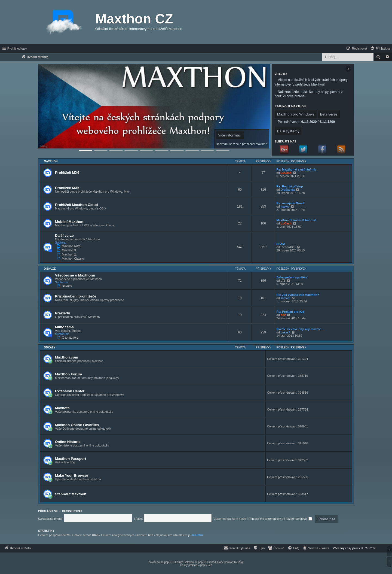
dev (283, 315)
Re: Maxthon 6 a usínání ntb (296, 169)
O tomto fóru (68, 338)
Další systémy (288, 131)
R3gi (241, 562)
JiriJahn (197, 535)
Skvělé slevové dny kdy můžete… (300, 329)
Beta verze (329, 114)
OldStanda (288, 190)
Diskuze (50, 269)
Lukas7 (285, 332)
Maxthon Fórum (68, 374)
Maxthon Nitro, (70, 246)
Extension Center (70, 391)
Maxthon (51, 161)
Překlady (62, 313)
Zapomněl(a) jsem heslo (230, 519)
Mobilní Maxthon (69, 222)
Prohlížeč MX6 (67, 173)
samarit (286, 298)
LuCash (286, 173)
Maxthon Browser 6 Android (296, 220)
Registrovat (72, 511)
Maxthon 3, (67, 250)
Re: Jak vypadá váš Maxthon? (298, 295)
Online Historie (68, 442)
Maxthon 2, (67, 254)
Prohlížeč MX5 (67, 188)
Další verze (64, 236)
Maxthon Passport (71, 459)
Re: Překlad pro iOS (290, 312)
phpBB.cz (206, 565)
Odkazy (50, 347)
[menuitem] (380, 48)
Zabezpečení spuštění (292, 277)
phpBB (168, 562)
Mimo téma (64, 327)
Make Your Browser (72, 476)
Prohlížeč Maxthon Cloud (76, 205)
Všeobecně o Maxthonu (75, 275)
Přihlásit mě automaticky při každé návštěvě (280, 519)
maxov (285, 206)
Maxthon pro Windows (296, 114)
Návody (65, 286)
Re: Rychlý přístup (290, 186)
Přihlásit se (48, 511)
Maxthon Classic (71, 259)
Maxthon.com (67, 357)
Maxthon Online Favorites (77, 425)
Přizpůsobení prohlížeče (76, 296)
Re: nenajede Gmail (290, 203)
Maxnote (62, 408)
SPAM (281, 244)
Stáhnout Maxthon (71, 494)
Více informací (230, 135)
